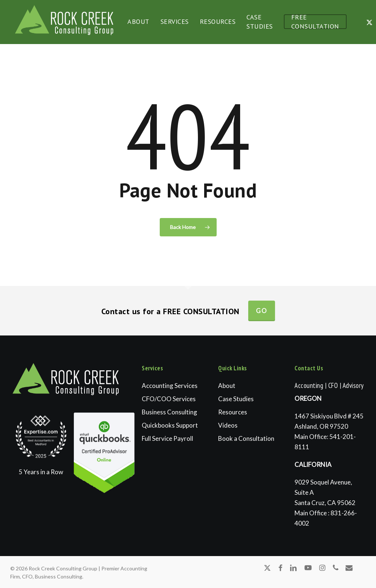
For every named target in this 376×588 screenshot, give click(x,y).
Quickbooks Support (170, 425)
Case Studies (236, 399)
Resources (233, 412)
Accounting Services (170, 386)
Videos (228, 425)
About (227, 386)
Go (262, 311)
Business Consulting (169, 412)
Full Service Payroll (167, 438)
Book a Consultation (246, 438)
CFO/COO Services (169, 399)
